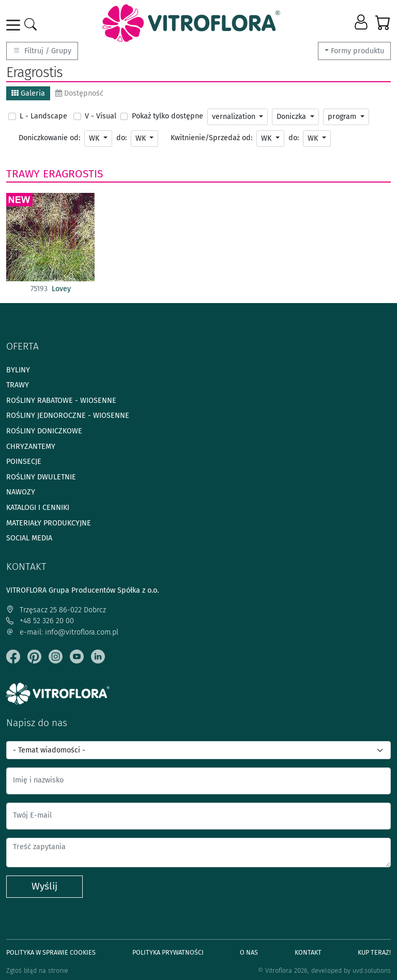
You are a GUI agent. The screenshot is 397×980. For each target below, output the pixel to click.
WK (95, 138)
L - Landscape (43, 116)
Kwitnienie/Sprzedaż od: (211, 138)
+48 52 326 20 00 (40, 621)
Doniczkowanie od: (49, 138)
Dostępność (79, 93)
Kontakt (308, 952)
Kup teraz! (374, 952)
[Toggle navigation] (15, 25)
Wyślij (44, 886)
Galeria (28, 93)
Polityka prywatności (168, 952)
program (343, 117)
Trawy (23, 174)
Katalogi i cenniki (38, 508)
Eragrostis (73, 174)
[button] (362, 23)
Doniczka (292, 117)
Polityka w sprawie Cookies (51, 952)
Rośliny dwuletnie (41, 477)
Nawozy (21, 492)
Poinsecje (24, 462)
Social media (29, 538)
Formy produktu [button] (357, 51)
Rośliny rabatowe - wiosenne (61, 401)
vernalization (235, 117)
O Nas (249, 952)
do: (121, 138)
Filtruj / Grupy (42, 51)
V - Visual (101, 116)
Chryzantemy (31, 447)
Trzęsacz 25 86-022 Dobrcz (56, 610)
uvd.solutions (372, 970)
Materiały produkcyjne (49, 523)
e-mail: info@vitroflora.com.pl (62, 632)
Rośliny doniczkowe (44, 431)
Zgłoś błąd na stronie (37, 970)
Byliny (18, 370)
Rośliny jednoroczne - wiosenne (68, 416)
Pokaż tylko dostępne (167, 116)
